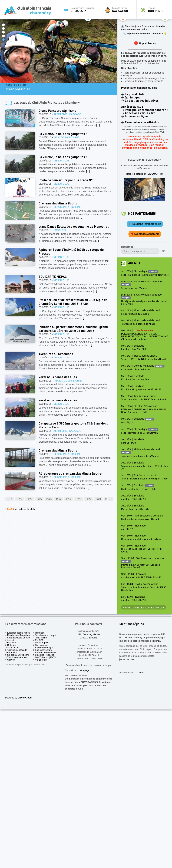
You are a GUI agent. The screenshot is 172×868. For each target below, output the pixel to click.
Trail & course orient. (69, 381)
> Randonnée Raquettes (17, 635)
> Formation (11, 652)
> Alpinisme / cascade (16, 650)
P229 (88, 499)
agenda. (157, 641)
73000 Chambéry (89, 638)
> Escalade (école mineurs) (19, 633)
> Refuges (10, 645)
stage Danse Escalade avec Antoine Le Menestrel (74, 227)
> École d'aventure (42, 650)
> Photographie (41, 643)
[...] (98, 125)
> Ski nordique (40, 645)
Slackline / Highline (67, 207)
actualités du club (21, 509)
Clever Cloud (25, 698)
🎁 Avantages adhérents (145, 234)
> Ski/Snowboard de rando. (19, 638)
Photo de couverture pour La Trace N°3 (67, 180)
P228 (78, 499)
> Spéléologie (12, 647)
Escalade (60, 230)
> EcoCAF (38, 640)
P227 (69, 499)
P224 (39, 499)
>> (110, 499)
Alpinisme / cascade (67, 114)
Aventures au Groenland (56, 354)
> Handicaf (39, 633)
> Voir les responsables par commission (25, 665)
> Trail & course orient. (16, 657)
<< (8, 499)
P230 (98, 499)
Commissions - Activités (81, 10)
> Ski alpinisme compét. (45, 635)
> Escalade (11, 643)
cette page (84, 670)
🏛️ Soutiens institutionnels (145, 224)
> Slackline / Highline (44, 655)
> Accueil (10, 640)
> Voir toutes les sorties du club (143, 608)
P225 (49, 499)
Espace (155, 10)
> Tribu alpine (40, 638)
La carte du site (120, 10)
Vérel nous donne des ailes (58, 377)
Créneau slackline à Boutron (59, 203)
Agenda (134, 263)
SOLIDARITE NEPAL (53, 277)
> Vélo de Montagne (43, 647)
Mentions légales (132, 624)
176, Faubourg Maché (89, 634)
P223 (29, 499)
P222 (19, 499)
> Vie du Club (40, 660)
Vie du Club (61, 161)
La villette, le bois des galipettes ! (63, 134)
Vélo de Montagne (67, 137)
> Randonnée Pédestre (45, 652)
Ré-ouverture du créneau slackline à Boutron (71, 474)
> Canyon (10, 660)
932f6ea (140, 673)
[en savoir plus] (127, 659)
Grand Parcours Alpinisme (57, 111)
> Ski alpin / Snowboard (17, 655)
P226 (59, 499)
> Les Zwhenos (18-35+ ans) (48, 657)
